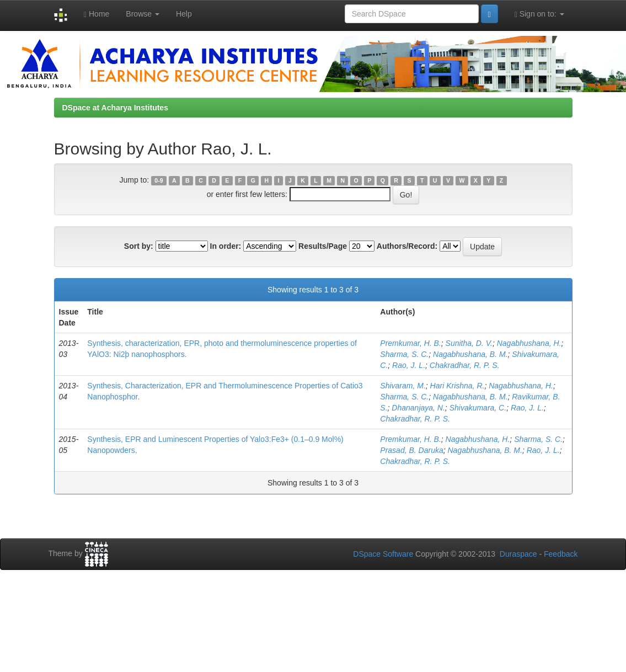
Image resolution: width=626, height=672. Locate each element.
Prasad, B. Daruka (411, 450)
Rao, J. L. (409, 365)
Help (184, 14)
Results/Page (323, 246)
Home (97, 14)
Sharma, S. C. (404, 354)
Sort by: (139, 246)
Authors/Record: (407, 246)
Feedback (561, 554)
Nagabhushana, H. (529, 343)
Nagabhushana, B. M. (470, 354)
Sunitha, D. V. (469, 343)
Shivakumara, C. (478, 408)
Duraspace (518, 554)
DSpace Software (383, 554)
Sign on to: (539, 14)
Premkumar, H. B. (410, 343)
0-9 (159, 180)
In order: (226, 246)
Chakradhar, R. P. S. (465, 365)
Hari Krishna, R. (458, 386)
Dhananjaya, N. (418, 408)
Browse (143, 14)
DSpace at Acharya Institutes (115, 108)
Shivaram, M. (403, 386)
